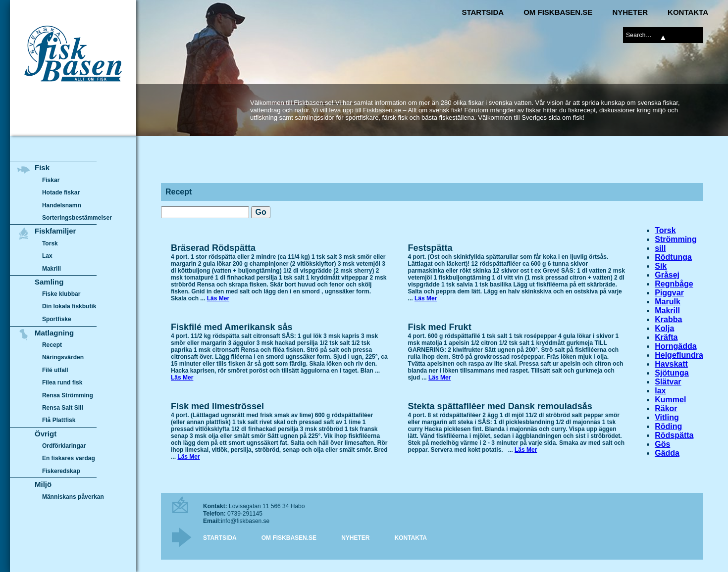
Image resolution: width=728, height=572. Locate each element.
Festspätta (430, 248)
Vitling (667, 417)
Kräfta (666, 337)
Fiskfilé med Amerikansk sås (232, 327)
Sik (661, 266)
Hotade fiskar (61, 192)
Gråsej (667, 275)
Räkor (666, 408)
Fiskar (51, 180)
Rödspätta (674, 435)
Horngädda (676, 346)
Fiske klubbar (61, 294)
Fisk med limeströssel (217, 406)
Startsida (483, 12)
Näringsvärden (63, 357)
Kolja (664, 328)
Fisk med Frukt (440, 327)
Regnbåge (674, 284)
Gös (662, 444)
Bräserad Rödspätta (213, 248)
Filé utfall (55, 370)
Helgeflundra (679, 355)
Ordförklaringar (64, 446)
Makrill (667, 310)
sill (660, 248)
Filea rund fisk (62, 382)
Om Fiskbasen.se (558, 12)
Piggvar (669, 293)
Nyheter (630, 12)
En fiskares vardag (69, 459)
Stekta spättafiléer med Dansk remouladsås (500, 406)
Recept (52, 345)
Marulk (668, 302)
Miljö (43, 484)
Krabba (668, 319)
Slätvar (668, 382)
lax (660, 391)
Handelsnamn (62, 205)
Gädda (667, 453)
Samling (49, 282)
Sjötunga (672, 373)
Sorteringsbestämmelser (77, 218)
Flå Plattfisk (59, 420)
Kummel (670, 400)
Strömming (676, 239)
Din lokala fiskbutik (69, 307)
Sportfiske (57, 319)
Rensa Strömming (68, 395)
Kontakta (688, 12)
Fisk (42, 167)
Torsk (665, 230)
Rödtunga (673, 257)
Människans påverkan (73, 497)
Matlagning (54, 333)
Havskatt (671, 364)
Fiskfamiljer (55, 231)
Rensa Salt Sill (63, 408)
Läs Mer (218, 298)
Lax (47, 256)
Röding (668, 426)
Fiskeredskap (61, 471)
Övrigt (46, 434)
